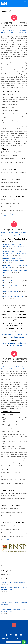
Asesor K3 (4, 32)
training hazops (5, 236)
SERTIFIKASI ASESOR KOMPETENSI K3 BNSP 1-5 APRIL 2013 (14, 25)
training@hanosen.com (16, 337)
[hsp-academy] (7, 634)
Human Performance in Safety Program (15, 276)
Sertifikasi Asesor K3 (6, 34)
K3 (8, 32)
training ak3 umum (21, 234)
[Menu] (25, 2)
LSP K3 (16, 368)
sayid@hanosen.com (7, 216)
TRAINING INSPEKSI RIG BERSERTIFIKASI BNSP (13, 583)
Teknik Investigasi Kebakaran (13, 286)
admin (3, 31)
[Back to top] (14, 625)
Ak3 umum (23, 232)
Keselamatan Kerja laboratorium (13, 281)
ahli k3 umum (23, 30)
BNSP (9, 234)
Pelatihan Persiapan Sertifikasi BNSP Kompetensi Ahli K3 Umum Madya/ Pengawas (15, 253)
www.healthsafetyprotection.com (14, 343)
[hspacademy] (16, 634)
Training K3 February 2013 (13, 229)
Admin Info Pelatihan (12, 30)
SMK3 (13, 234)
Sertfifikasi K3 (23, 32)
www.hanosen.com (16, 346)
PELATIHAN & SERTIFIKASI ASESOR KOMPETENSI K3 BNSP (14, 361)
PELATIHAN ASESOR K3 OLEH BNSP (14, 296)
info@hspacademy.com (14, 214)
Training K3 (15, 34)
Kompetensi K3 (14, 32)
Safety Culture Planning (11, 291)
